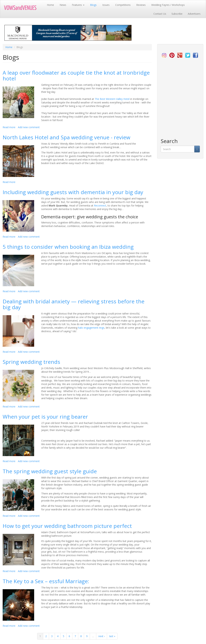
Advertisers (194, 14)
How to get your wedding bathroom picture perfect (67, 526)
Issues (106, 5)
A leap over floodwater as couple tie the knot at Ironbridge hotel (76, 75)
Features (78, 5)
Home (50, 5)
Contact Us (160, 14)
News (63, 5)
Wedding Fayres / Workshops (168, 5)
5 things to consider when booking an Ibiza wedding (68, 247)
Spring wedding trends (31, 362)
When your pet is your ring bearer (45, 417)
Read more (9, 127)
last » (112, 636)
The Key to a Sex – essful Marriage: (46, 581)
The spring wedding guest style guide (50, 471)
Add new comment (29, 127)
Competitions (123, 5)
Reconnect (100, 206)
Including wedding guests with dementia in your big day (73, 192)
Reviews (141, 5)
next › (102, 636)
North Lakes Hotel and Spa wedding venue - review (66, 137)
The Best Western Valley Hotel (112, 99)
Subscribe (177, 14)
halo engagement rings (91, 328)
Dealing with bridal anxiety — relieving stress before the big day (74, 304)
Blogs (93, 5)
